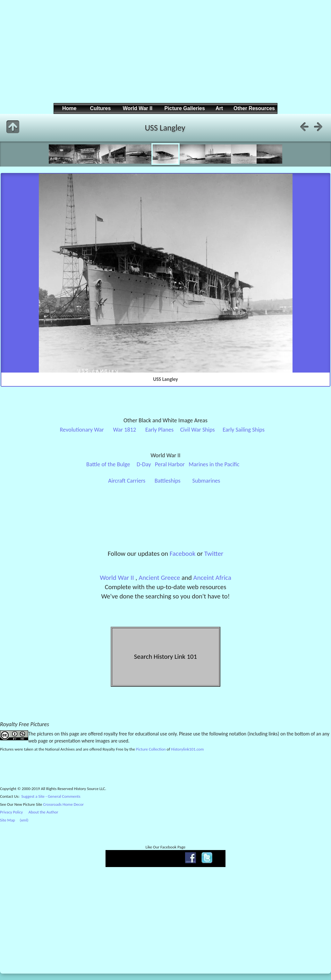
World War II (117, 578)
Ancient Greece (159, 578)
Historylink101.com (187, 749)
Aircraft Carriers (127, 481)
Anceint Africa (212, 578)
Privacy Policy (11, 812)
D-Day (144, 464)
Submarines (206, 481)
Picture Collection (151, 749)
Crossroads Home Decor (64, 804)
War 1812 (125, 430)
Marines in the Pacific (214, 464)
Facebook (182, 554)
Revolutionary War (82, 430)
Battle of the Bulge (108, 464)
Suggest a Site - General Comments (51, 796)
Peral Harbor (170, 464)
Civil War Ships (198, 430)
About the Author (43, 812)
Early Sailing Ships (244, 430)
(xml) (24, 820)
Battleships (168, 481)
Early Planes (159, 430)
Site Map (8, 820)
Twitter (214, 554)
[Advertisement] (165, 56)
